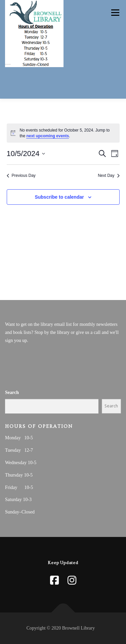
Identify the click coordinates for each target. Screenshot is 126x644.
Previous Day (21, 176)
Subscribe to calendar (59, 197)
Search (12, 392)
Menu (114, 12)
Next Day (109, 176)
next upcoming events (48, 136)
